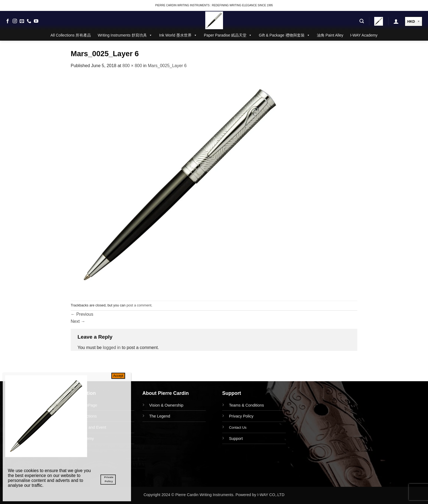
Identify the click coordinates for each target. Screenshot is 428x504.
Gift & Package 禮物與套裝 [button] (284, 35)
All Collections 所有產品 (71, 35)
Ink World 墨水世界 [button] (178, 35)
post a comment (139, 305)
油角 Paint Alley (330, 35)
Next (78, 321)
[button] (362, 21)
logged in (112, 348)
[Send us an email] (22, 21)
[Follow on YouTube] (36, 21)
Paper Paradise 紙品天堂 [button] (228, 35)
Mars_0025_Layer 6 (167, 66)
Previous (82, 314)
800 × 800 (132, 66)
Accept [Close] (118, 376)
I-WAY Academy (364, 35)
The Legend (160, 416)
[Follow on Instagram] (15, 21)
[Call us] (29, 21)
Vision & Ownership (166, 405)
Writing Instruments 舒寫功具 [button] (125, 35)
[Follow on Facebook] (8, 21)
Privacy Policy (241, 416)
